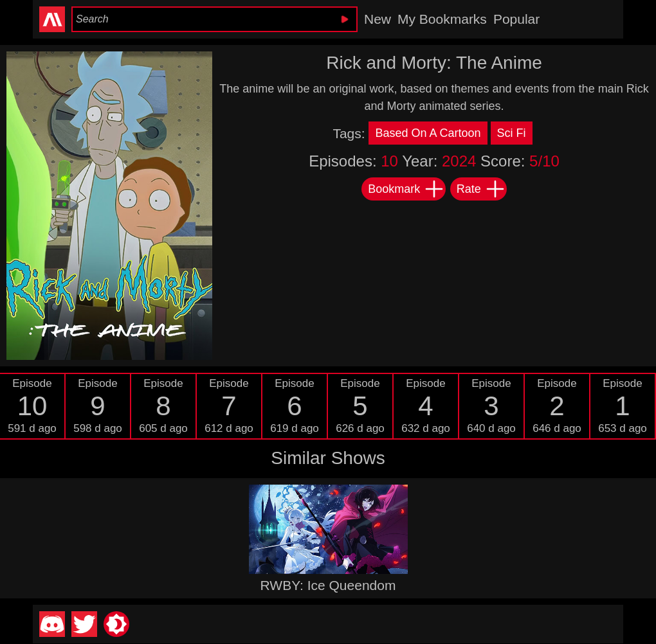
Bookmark (406, 189)
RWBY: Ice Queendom (328, 585)
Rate (481, 189)
